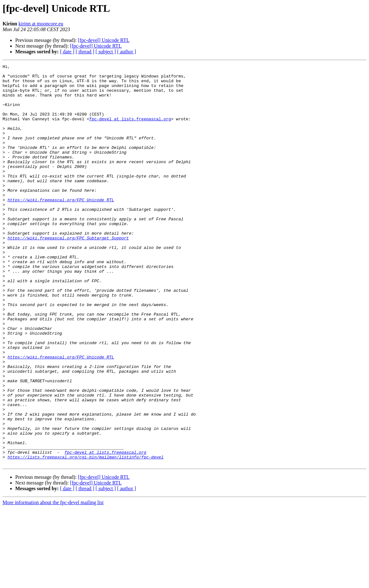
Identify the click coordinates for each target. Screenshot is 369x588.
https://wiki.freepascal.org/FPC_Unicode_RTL (61, 227)
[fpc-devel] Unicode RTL (104, 40)
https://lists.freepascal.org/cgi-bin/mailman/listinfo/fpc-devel (86, 536)
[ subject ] (106, 52)
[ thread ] (85, 52)
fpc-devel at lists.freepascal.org (130, 130)
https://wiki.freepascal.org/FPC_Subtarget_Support (68, 273)
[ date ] (67, 52)
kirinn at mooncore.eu (41, 24)
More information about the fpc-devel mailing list (53, 582)
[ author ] (127, 52)
